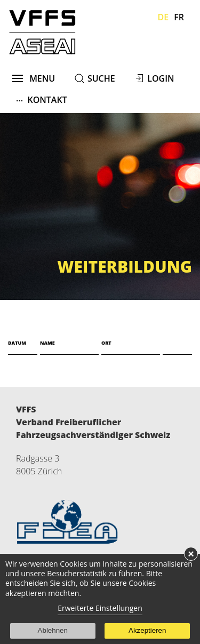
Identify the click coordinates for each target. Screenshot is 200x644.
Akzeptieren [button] (147, 630)
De (163, 17)
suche (101, 78)
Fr (179, 17)
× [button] (191, 554)
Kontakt (42, 100)
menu (34, 78)
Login (161, 78)
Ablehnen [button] (53, 630)
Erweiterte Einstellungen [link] (100, 608)
